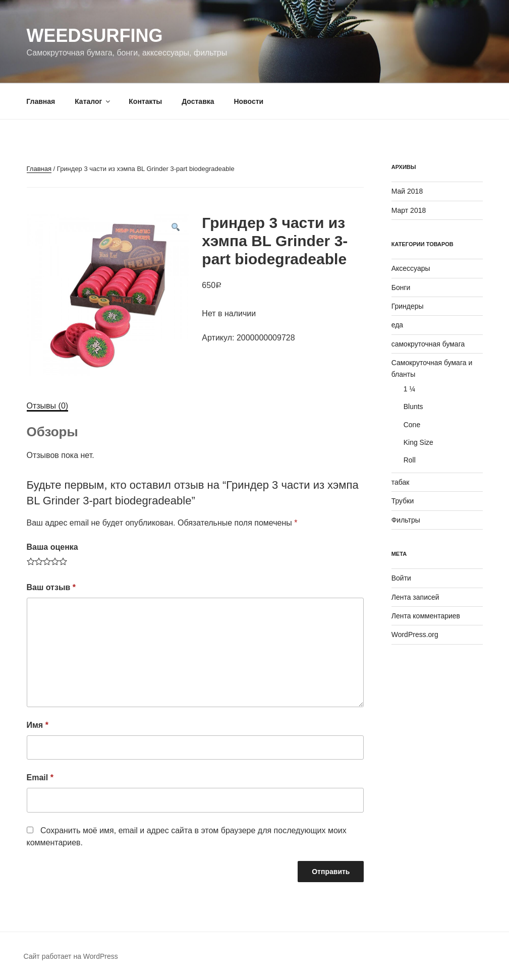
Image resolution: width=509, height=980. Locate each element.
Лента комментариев (426, 616)
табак (401, 482)
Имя (38, 725)
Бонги (401, 287)
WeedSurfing (95, 36)
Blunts (413, 407)
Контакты (145, 101)
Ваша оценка (52, 547)
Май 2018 (407, 191)
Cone (412, 425)
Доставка (198, 101)
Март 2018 (409, 210)
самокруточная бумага (428, 344)
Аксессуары (411, 268)
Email (40, 777)
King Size (418, 442)
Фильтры (406, 520)
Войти (401, 578)
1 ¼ (409, 389)
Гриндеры (408, 306)
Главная (41, 101)
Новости (248, 101)
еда (397, 325)
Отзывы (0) (48, 406)
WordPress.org (415, 635)
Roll (410, 460)
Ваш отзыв (51, 587)
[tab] (48, 406)
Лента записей (415, 597)
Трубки (403, 501)
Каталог (93, 101)
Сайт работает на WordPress (71, 956)
